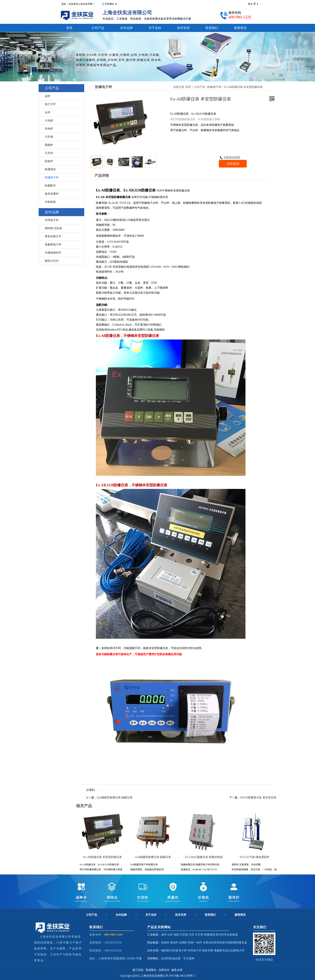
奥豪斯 (218, 951)
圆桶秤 (49, 145)
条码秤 (174, 943)
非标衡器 (50, 202)
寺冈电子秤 (52, 220)
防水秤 (220, 935)
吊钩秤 (49, 129)
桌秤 (48, 96)
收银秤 (49, 161)
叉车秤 (49, 153)
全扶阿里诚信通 (171, 958)
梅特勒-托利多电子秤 (174, 951)
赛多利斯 (208, 951)
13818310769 (230, 157)
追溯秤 (183, 943)
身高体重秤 (52, 194)
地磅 (176, 935)
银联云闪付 (52, 261)
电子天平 (50, 104)
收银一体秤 (195, 943)
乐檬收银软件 (53, 253)
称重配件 (50, 186)
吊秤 (192, 935)
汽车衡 (49, 137)
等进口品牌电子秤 (233, 951)
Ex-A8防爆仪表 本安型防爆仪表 (244, 87)
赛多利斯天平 (53, 236)
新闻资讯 (240, 28)
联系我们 (212, 28)
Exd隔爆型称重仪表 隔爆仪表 (115, 798)
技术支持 (183, 28)
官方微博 (189, 958)
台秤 (48, 112)
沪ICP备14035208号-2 (182, 976)
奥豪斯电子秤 (53, 245)
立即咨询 (233, 164)
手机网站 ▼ (111, 4)
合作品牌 (126, 28)
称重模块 (50, 169)
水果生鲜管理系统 (214, 943)
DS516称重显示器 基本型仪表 (258, 798)
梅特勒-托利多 (54, 228)
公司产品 (98, 28)
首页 (69, 28)
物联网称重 (235, 943)
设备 (244, 943)
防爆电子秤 (52, 177)
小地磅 (49, 121)
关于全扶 (155, 28)
